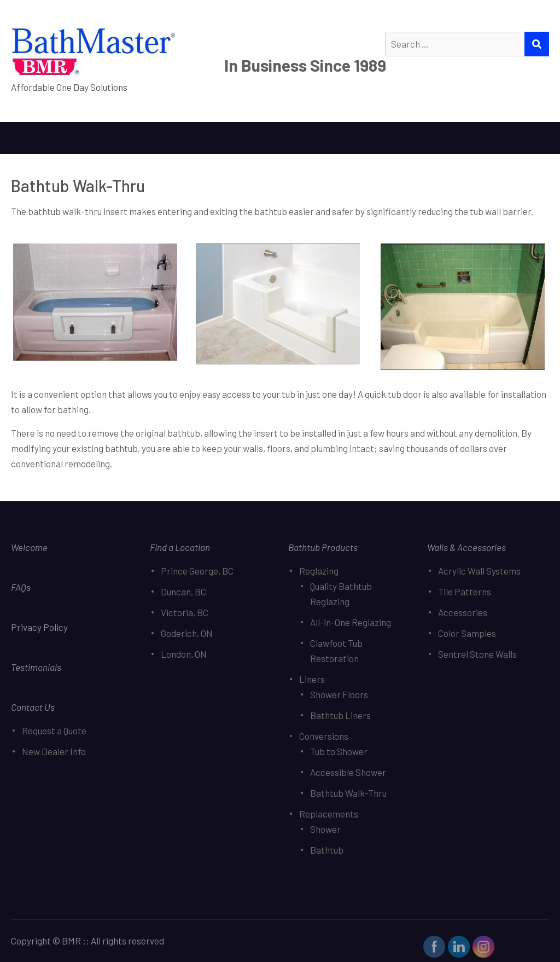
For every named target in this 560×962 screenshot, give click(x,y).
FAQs (21, 587)
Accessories (463, 612)
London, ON (184, 654)
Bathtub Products (323, 547)
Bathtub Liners (340, 715)
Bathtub (327, 850)
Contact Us (33, 707)
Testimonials (36, 667)
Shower (325, 829)
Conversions (324, 736)
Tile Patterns (465, 592)
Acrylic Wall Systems (479, 571)
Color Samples (467, 633)
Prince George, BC (197, 571)
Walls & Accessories (466, 547)
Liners (312, 679)
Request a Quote (54, 731)
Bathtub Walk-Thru (348, 793)
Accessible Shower (348, 772)
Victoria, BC (185, 612)
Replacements (329, 814)
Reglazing (319, 571)
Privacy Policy (40, 627)
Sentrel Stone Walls (477, 654)
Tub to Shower (339, 751)
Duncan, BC (183, 592)
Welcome (29, 547)
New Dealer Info (54, 751)
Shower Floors (339, 694)
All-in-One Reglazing (351, 622)
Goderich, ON (187, 633)
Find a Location (180, 547)
